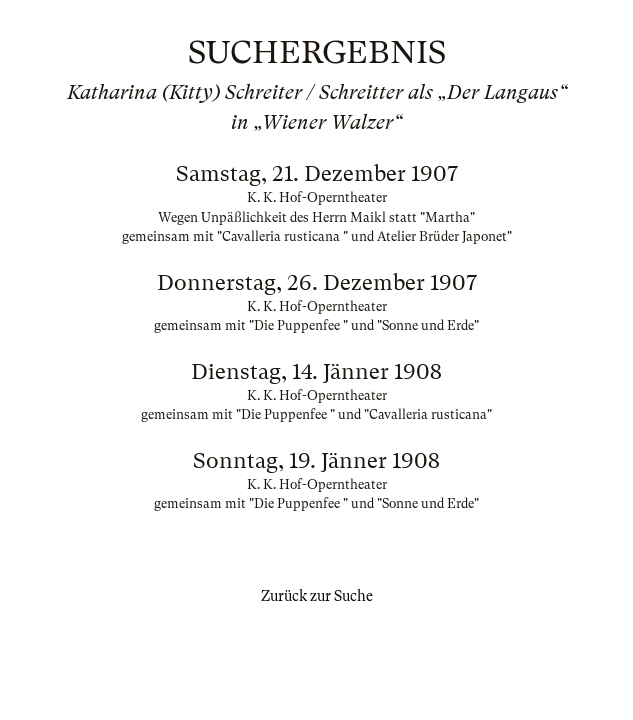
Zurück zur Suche (317, 596)
